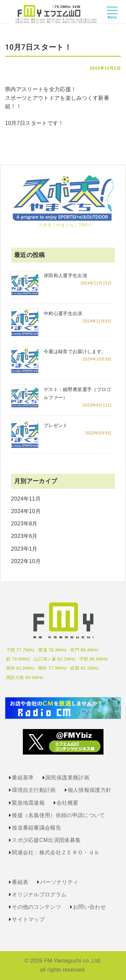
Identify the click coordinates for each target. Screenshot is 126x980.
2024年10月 (26, 511)
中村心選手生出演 (63, 313)
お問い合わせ (89, 907)
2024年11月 (26, 499)
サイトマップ (28, 919)
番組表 (20, 882)
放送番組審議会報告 (36, 828)
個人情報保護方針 (90, 790)
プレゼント (56, 425)
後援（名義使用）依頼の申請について (58, 815)
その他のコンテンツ (36, 907)
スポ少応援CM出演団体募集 (46, 840)
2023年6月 (24, 536)
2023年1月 (24, 549)
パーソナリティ (59, 882)
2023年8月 (24, 524)
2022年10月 (26, 561)
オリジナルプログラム (39, 894)
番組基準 (23, 778)
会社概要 (67, 803)
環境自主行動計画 (34, 790)
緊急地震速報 (28, 803)
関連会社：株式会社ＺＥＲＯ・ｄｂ (56, 853)
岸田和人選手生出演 (65, 275)
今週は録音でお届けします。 (75, 351)
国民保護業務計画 (67, 778)
